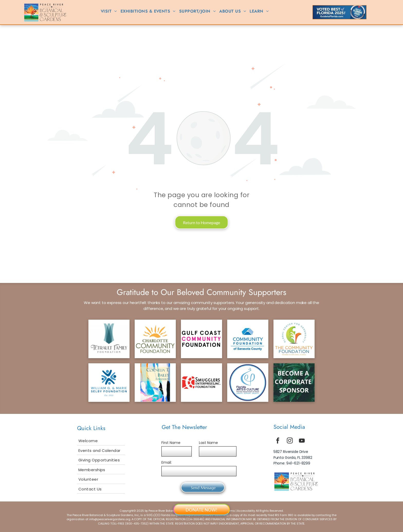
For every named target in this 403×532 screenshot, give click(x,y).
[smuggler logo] (201, 383)
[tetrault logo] (109, 339)
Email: (167, 462)
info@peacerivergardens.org (110, 519)
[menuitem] (109, 11)
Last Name (208, 443)
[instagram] (290, 441)
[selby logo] (109, 383)
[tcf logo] (294, 339)
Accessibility (246, 511)
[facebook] (278, 441)
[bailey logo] (155, 383)
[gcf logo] (201, 339)
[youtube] (302, 441)
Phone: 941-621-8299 (292, 463)
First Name (171, 443)
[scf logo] (248, 339)
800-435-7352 (137, 524)
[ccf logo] (155, 339)
